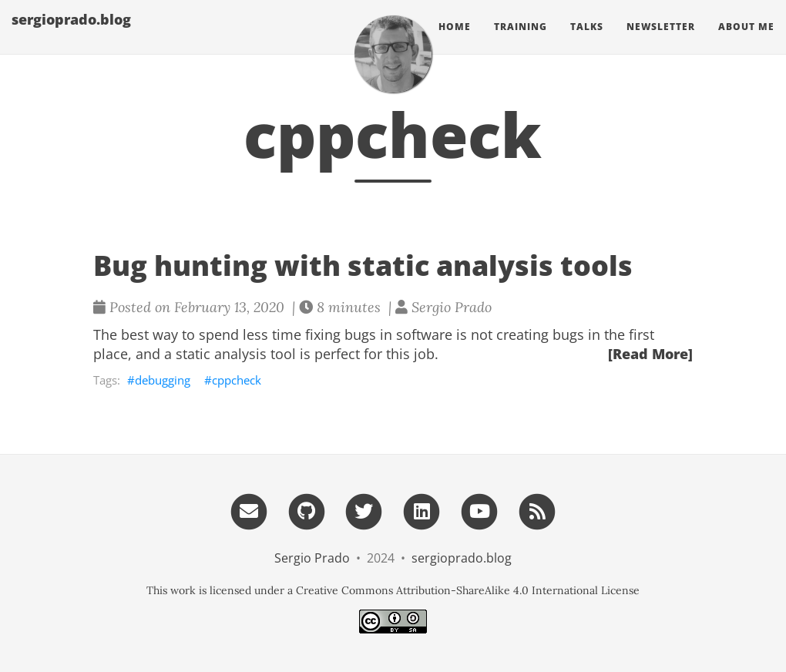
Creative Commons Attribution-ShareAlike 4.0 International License (468, 590)
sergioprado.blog (71, 35)
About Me (746, 42)
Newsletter (661, 42)
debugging (163, 380)
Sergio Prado (312, 558)
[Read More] (650, 354)
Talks (587, 42)
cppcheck (237, 380)
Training (521, 42)
